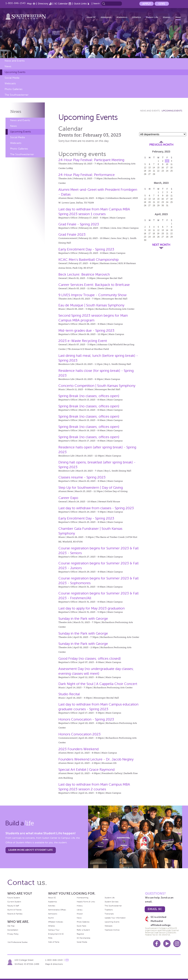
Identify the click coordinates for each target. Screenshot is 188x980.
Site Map (11, 926)
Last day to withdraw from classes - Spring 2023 (96, 508)
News (178, 17)
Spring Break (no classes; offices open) (89, 396)
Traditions (109, 910)
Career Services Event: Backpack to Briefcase (94, 285)
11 (171, 164)
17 (167, 167)
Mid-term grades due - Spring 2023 (86, 330)
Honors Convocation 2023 (79, 734)
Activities (52, 906)
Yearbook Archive (112, 930)
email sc (155, 909)
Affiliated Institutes (56, 922)
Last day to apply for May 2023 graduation (92, 608)
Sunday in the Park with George (83, 619)
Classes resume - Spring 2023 (82, 477)
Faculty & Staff (13, 906)
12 (145, 167)
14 (154, 167)
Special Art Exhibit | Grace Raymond (86, 770)
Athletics (137, 17)
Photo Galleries (13, 89)
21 (154, 171)
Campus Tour (54, 930)
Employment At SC (56, 934)
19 (145, 171)
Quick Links (80, 4)
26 (145, 174)
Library (80, 910)
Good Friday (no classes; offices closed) (90, 658)
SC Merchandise (84, 938)
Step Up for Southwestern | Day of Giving (91, 488)
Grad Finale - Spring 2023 (79, 224)
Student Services (112, 902)
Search (96, 3)
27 (149, 174)
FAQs (50, 938)
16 (163, 167)
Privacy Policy (13, 934)
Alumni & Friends (14, 910)
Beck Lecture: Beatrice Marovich (84, 274)
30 (163, 205)
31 (167, 205)
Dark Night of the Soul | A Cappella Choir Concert (98, 684)
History (80, 906)
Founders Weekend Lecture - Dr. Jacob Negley (96, 759)
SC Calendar (61, 4)
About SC (91, 17)
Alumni (167, 17)
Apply (147, 4)
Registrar (80, 934)
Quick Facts (81, 926)
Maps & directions (54, 964)
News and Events (15, 61)
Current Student (14, 902)
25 (171, 171)
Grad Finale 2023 (72, 234)
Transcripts (109, 914)
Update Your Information (115, 918)
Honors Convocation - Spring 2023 (86, 719)
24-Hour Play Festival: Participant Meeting (91, 160)
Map (29, 4)
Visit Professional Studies (18, 942)
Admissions (53, 914)
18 (171, 167)
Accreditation (13, 930)
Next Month (161, 245)
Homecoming (83, 898)
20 (150, 171)
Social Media (12, 78)
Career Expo (68, 498)
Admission (106, 17)
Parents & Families (15, 914)
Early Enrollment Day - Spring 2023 (86, 249)
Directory (43, 4)
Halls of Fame (54, 942)
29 (158, 205)
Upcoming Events (15, 72)
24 (167, 171)
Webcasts (10, 83)
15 (158, 167)
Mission (80, 914)
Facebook (157, 944)
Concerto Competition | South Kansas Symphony (97, 386)
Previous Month (161, 145)
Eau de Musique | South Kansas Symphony (91, 305)
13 (150, 167)
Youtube (167, 944)
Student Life (152, 17)
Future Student (14, 898)
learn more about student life (30, 850)
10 (167, 164)
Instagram (177, 944)
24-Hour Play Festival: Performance (87, 175)
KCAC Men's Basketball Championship (88, 260)
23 (163, 171)
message (67, 960)
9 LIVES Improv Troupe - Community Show (92, 295)
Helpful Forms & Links (86, 902)
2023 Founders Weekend (78, 749)
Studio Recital (69, 694)
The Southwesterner (17, 95)
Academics (122, 17)
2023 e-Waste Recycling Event (83, 341)
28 (154, 174)
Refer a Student (83, 930)
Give (162, 4)
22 (158, 171)
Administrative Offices (57, 910)
